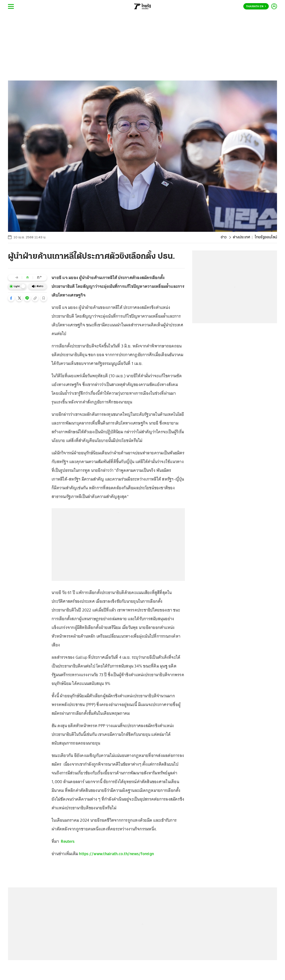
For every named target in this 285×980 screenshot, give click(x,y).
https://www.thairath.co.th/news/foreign (116, 854)
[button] (11, 298)
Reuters (68, 841)
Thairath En (256, 7)
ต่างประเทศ (241, 237)
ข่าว (224, 237)
